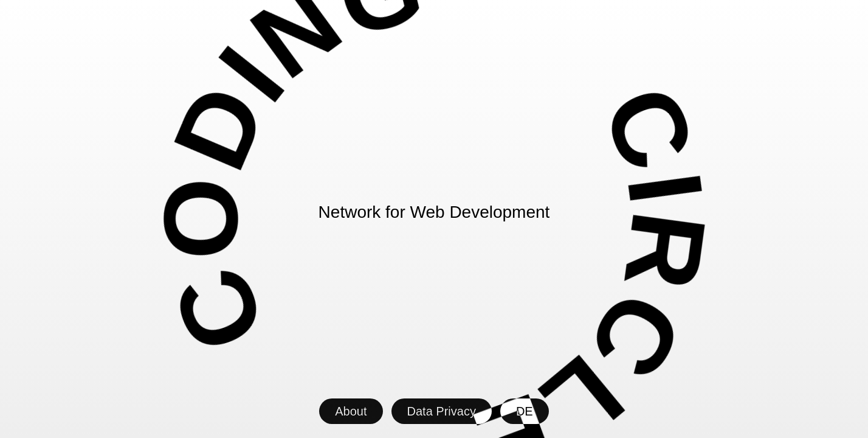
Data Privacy (442, 411)
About (351, 411)
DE (525, 411)
